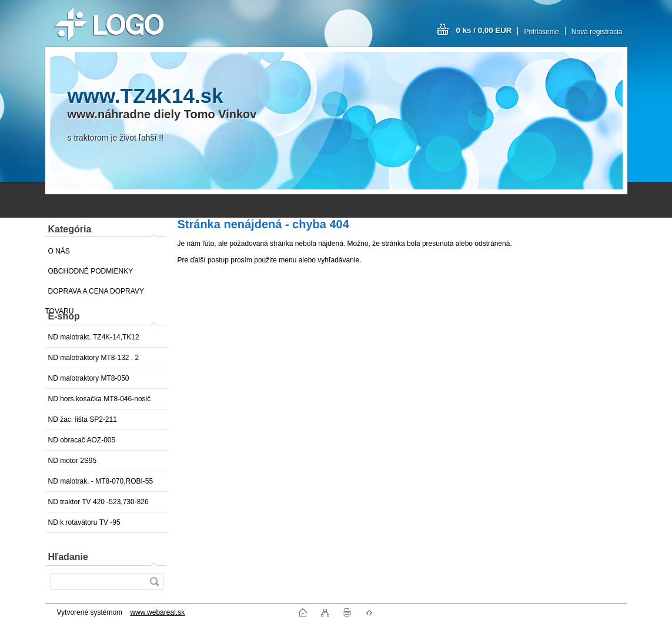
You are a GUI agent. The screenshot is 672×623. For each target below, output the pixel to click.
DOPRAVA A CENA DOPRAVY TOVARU (95, 294)
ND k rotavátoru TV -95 (84, 522)
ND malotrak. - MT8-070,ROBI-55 (101, 481)
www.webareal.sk (157, 612)
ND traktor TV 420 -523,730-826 (98, 502)
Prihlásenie (541, 32)
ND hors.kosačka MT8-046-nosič (100, 399)
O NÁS (59, 251)
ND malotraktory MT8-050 (89, 378)
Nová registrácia (597, 32)
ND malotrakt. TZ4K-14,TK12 (94, 337)
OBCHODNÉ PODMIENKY (91, 271)
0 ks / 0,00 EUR (484, 30)
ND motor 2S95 (73, 461)
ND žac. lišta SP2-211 (83, 419)
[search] (154, 582)
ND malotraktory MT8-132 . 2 (94, 358)
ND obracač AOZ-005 (82, 440)
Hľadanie (68, 557)
